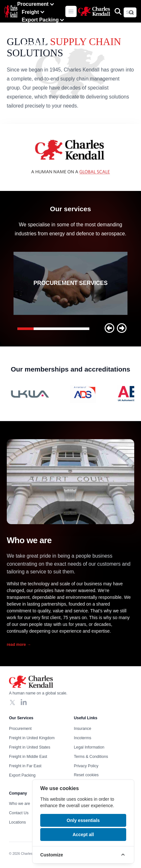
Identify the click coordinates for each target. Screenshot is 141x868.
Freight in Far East (25, 766)
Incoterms (83, 738)
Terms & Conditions (91, 757)
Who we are (36, 28)
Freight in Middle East (28, 757)
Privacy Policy (86, 766)
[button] (109, 328)
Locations (34, 43)
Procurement (36, 4)
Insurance (83, 729)
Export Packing (44, 20)
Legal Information (89, 747)
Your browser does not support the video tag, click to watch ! (70, 157)
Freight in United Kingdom (32, 738)
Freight (34, 12)
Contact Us (35, 35)
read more (19, 645)
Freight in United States (30, 747)
